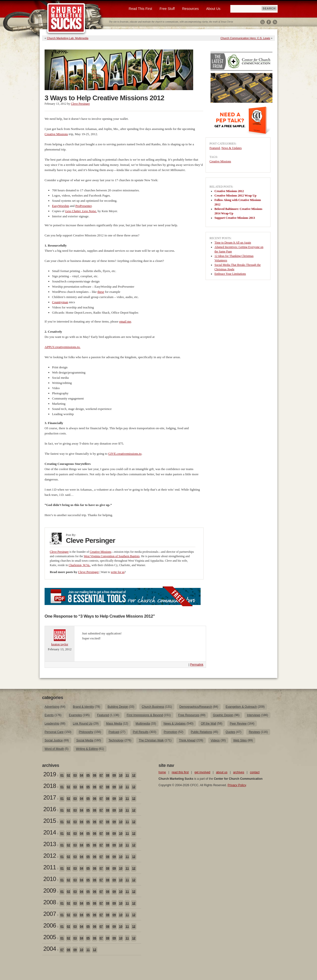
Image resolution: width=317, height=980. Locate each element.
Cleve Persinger (80, 104)
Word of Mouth (54, 749)
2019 (50, 774)
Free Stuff (167, 9)
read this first (180, 772)
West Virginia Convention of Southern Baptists (112, 556)
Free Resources (189, 715)
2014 (50, 832)
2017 (50, 797)
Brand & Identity (83, 707)
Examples (75, 715)
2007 (50, 914)
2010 (50, 879)
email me (125, 321)
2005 (50, 937)
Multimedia (143, 724)
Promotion (171, 732)
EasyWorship (61, 206)
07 (101, 775)
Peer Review (238, 724)
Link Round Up (83, 724)
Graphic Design (223, 715)
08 (108, 775)
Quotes (230, 732)
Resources (190, 9)
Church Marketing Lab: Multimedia (68, 38)
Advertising (52, 707)
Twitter (263, 22)
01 (62, 775)
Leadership (52, 724)
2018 (50, 786)
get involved (202, 772)
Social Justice (54, 740)
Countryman (60, 302)
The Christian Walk (151, 740)
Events (49, 715)
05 (88, 775)
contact (255, 772)
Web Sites (240, 740)
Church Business (153, 707)
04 (82, 775)
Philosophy (86, 732)
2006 (50, 925)
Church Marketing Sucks (66, 18)
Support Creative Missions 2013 (235, 218)
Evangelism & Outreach (241, 707)
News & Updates (232, 148)
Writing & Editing (87, 749)
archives (239, 772)
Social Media (85, 740)
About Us (213, 9)
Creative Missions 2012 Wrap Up (235, 196)
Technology (116, 740)
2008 (50, 902)
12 (134, 775)
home (162, 772)
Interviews (254, 715)
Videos (215, 740)
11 (127, 775)
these (101, 292)
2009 (50, 891)
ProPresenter (83, 206)
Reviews (254, 732)
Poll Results (141, 732)
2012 (50, 856)
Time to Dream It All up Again (233, 243)
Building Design (118, 707)
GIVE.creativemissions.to (125, 454)
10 (121, 775)
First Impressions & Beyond (145, 715)
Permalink (197, 665)
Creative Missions (56, 134)
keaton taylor (60, 644)
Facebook (269, 22)
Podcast (114, 732)
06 (94, 775)
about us (222, 772)
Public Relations (201, 732)
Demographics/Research (196, 707)
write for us (118, 572)
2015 (50, 821)
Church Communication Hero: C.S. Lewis (245, 38)
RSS (275, 22)
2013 (50, 844)
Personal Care (54, 732)
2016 (50, 809)
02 (68, 775)
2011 (50, 867)
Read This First (141, 9)
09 (114, 775)
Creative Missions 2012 (229, 191)
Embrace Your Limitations (230, 274)
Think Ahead (187, 740)
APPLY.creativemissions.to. (63, 347)
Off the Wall (209, 724)
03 (75, 775)
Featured (215, 148)
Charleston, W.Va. (79, 565)
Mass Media (114, 724)
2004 (50, 949)
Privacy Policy (237, 785)
